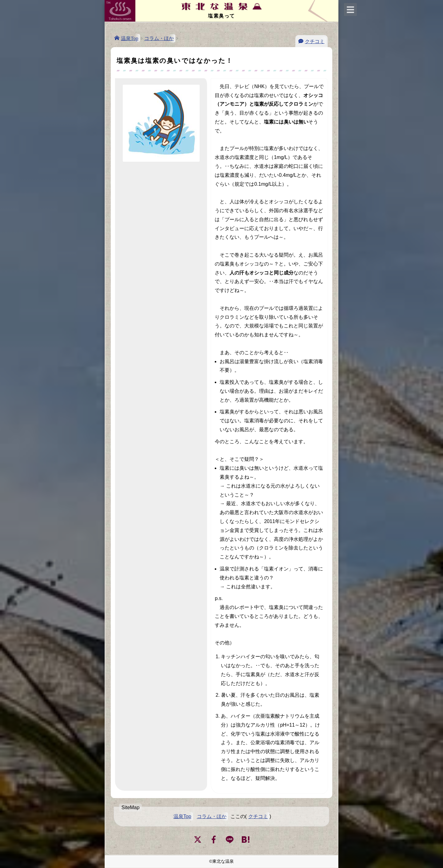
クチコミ (315, 41)
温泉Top (130, 38)
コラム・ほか (159, 38)
